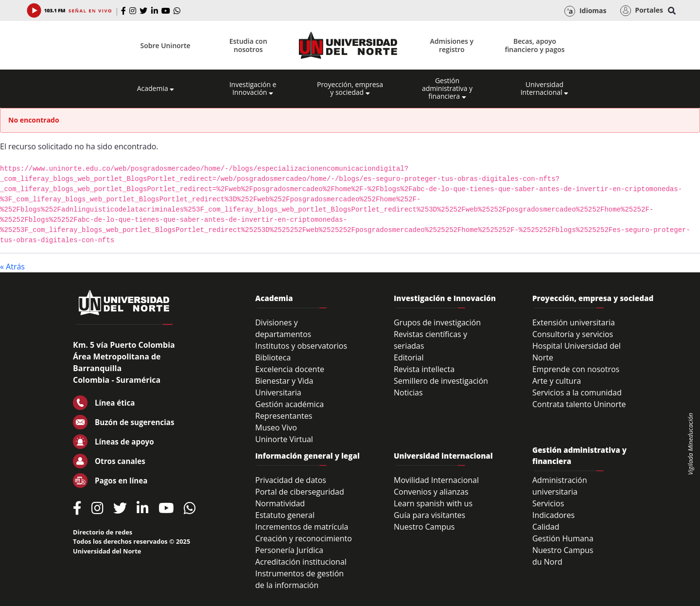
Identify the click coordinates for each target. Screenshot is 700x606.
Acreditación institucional (301, 562)
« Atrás (12, 267)
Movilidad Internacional (436, 480)
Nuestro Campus (424, 527)
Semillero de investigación (441, 381)
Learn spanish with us (433, 503)
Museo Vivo (276, 428)
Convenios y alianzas (431, 492)
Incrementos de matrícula (302, 527)
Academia (156, 89)
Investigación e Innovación (253, 89)
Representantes (284, 416)
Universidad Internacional (545, 89)
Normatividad (280, 503)
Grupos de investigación (437, 322)
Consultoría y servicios (573, 334)
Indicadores (553, 515)
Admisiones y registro (452, 45)
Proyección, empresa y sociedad (350, 89)
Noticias (408, 392)
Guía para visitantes (429, 515)
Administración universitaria (560, 486)
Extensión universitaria (574, 322)
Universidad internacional (443, 456)
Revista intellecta (424, 369)
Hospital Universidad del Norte (577, 352)
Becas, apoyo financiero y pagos (534, 45)
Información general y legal (307, 456)
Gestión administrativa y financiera (447, 89)
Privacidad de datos (291, 480)
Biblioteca (273, 357)
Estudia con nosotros (248, 45)
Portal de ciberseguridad (300, 492)
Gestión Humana (563, 538)
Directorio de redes (103, 532)
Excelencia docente (290, 369)
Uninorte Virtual (284, 439)
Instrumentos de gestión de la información (299, 579)
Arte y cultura (557, 381)
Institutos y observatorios (301, 346)
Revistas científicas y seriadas (430, 340)
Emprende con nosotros (576, 369)
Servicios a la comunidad (577, 392)
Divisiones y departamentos (283, 328)
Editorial (409, 357)
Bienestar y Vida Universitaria (284, 387)
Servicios (548, 503)
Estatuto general (285, 515)
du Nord (547, 562)
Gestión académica (289, 404)
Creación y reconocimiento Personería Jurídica (304, 544)
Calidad (546, 527)
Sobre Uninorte (166, 45)
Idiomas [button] (585, 11)
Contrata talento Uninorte (579, 404)
